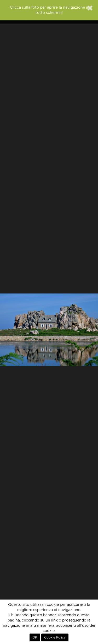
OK (35, 637)
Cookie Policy (55, 637)
